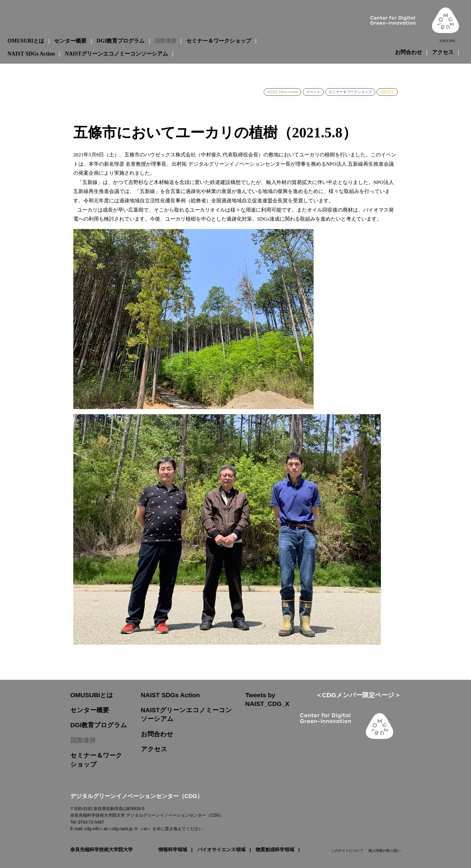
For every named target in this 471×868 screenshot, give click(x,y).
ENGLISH (447, 41)
